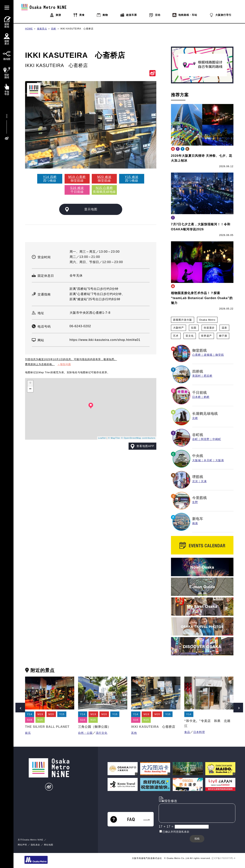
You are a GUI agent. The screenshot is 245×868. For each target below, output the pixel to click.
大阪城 (197, 460)
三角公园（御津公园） (94, 727)
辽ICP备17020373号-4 (223, 858)
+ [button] (30, 383)
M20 (51, 714)
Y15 (62, 714)
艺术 (176, 336)
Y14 (30, 714)
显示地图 (91, 209)
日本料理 (199, 732)
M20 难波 (104, 177)
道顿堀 (208, 355)
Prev (20, 708)
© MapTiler (114, 438)
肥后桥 (208, 376)
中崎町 (217, 439)
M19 (40, 714)
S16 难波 (77, 188)
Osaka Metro (207, 320)
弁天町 (208, 460)
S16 (30, 720)
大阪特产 (178, 328)
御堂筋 (220, 355)
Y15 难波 (132, 177)
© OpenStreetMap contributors (138, 438)
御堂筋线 (200, 351)
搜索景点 (42, 29)
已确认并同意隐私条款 (176, 832)
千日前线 (200, 393)
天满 (204, 481)
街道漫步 (209, 328)
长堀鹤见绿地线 (205, 414)
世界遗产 (206, 336)
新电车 (198, 519)
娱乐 (28, 733)
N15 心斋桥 (104, 188)
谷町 (195, 439)
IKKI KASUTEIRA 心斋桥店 (77, 29)
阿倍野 (205, 439)
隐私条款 (35, 845)
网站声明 (22, 845)
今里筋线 (200, 498)
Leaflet (102, 438)
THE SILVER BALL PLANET (47, 727)
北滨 (195, 481)
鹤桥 (207, 397)
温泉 (224, 328)
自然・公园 (85, 733)
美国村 (197, 376)
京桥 (195, 418)
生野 (195, 502)
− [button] (30, 389)
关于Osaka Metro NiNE (31, 840)
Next (238, 708)
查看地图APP (145, 446)
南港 (195, 523)
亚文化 (190, 336)
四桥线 (198, 372)
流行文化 (102, 733)
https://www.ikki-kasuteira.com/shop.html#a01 (105, 340)
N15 (40, 720)
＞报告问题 (64, 364)
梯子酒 (223, 336)
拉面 (194, 328)
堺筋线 (198, 477)
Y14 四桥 (50, 177)
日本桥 (197, 397)
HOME (29, 29)
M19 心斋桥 (77, 177)
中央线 (198, 456)
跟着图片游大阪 (183, 320)
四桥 (54, 29)
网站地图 (49, 845)
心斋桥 (197, 355)
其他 (134, 733)
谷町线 (198, 435)
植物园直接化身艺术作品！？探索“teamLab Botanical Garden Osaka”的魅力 (202, 298)
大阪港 (220, 460)
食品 (187, 732)
